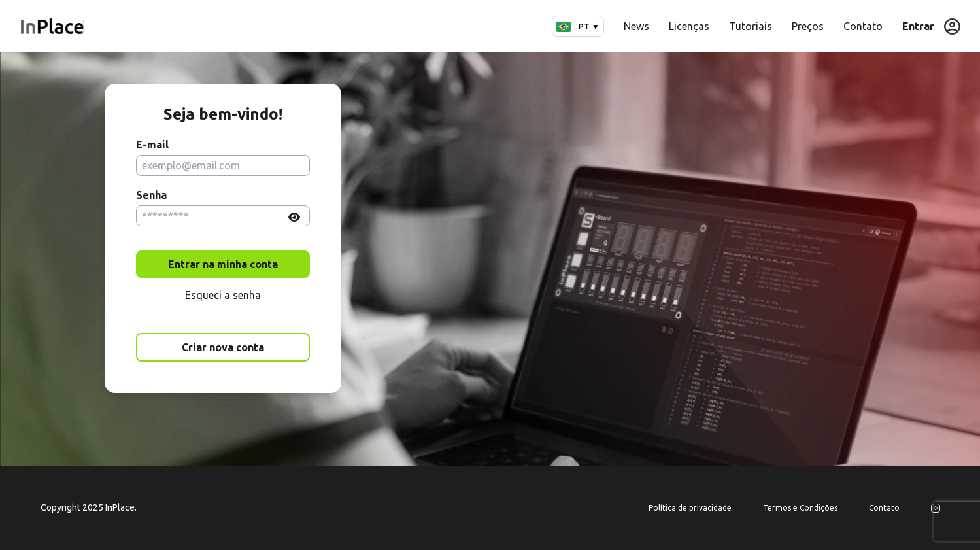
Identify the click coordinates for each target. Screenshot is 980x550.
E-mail (152, 145)
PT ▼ (578, 26)
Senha (151, 195)
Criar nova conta (223, 347)
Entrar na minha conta (223, 264)
